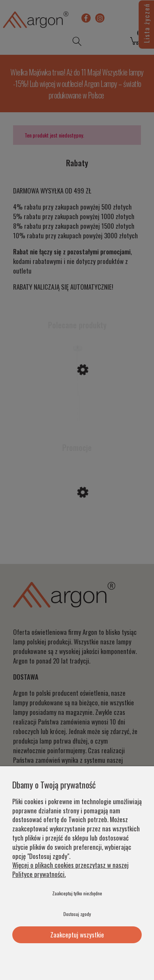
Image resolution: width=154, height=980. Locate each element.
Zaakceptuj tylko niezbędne (77, 893)
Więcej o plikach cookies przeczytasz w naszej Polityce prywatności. (70, 869)
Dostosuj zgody (77, 914)
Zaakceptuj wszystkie (77, 935)
